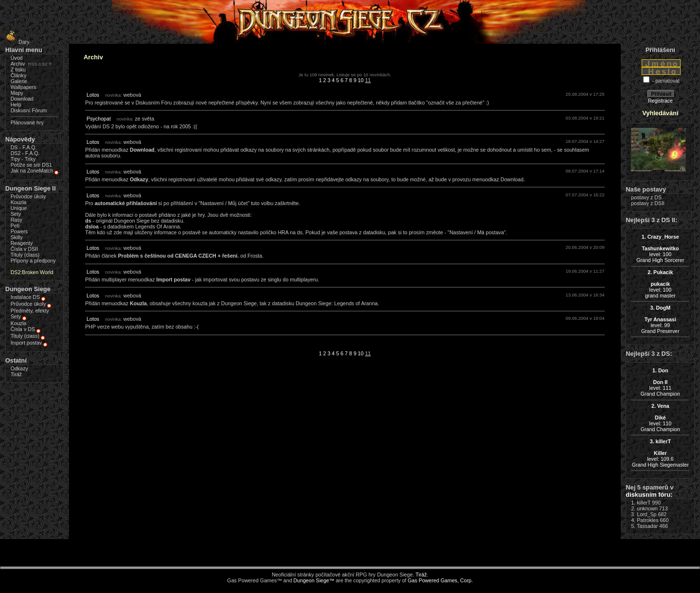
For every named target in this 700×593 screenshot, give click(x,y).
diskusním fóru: (649, 495)
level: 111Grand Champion (660, 382)
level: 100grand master (660, 284)
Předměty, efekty (30, 311)
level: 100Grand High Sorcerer (660, 248)
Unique (19, 208)
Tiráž (16, 374)
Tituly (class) (25, 255)
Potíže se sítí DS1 (31, 165)
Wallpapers (24, 87)
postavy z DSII (648, 203)
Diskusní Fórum (29, 110)
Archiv (18, 64)
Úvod (17, 58)
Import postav (26, 343)
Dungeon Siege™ (314, 580)
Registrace (660, 101)
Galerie (19, 81)
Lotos (93, 95)
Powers (19, 231)
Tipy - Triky (23, 159)
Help (16, 105)
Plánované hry (27, 122)
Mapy (17, 93)
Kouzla (19, 202)
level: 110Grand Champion (660, 418)
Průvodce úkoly (28, 196)
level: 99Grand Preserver (660, 319)
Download (22, 99)
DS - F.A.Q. (24, 147)
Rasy (17, 220)
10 (361, 80)
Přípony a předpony (33, 261)
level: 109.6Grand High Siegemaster (660, 453)
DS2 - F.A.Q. (25, 153)
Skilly (17, 237)
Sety (16, 214)
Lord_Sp (647, 514)
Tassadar (647, 526)
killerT (644, 503)
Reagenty (22, 243)
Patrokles (647, 520)
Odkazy (19, 368)
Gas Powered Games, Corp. (440, 580)
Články (19, 75)
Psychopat (99, 119)
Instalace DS (25, 297)
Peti (15, 226)
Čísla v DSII (24, 249)
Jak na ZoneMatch (32, 171)
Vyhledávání (660, 113)
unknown (647, 508)
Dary (16, 42)
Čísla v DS (23, 329)
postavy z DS (646, 197)
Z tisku (18, 70)
